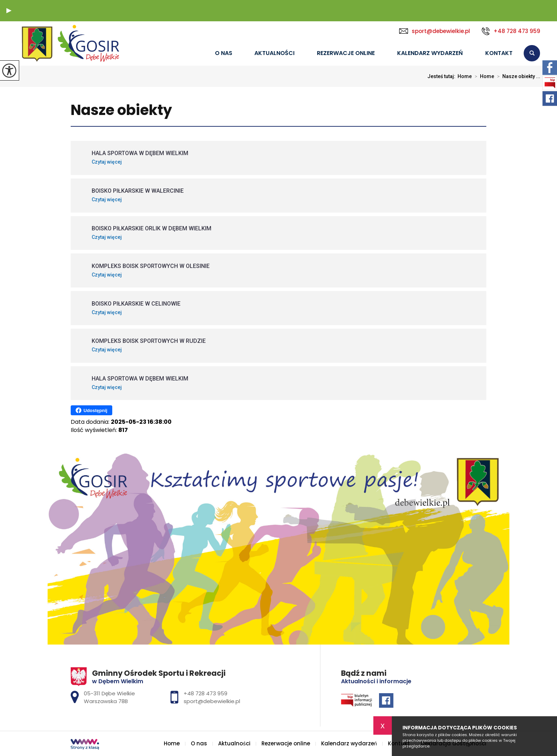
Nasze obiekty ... (517, 76)
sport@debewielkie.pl (434, 31)
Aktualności (274, 53)
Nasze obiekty (121, 111)
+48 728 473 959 (511, 31)
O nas (224, 53)
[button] (9, 11)
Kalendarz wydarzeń (430, 53)
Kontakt (499, 53)
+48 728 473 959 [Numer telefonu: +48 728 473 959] (206, 693)
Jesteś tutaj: (442, 76)
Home (194, 53)
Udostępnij (91, 410)
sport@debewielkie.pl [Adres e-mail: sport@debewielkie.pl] (212, 701)
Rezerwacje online (346, 53)
